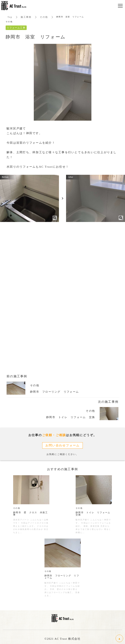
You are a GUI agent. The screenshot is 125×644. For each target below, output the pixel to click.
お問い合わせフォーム (63, 445)
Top (10, 17)
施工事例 (26, 17)
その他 (44, 17)
